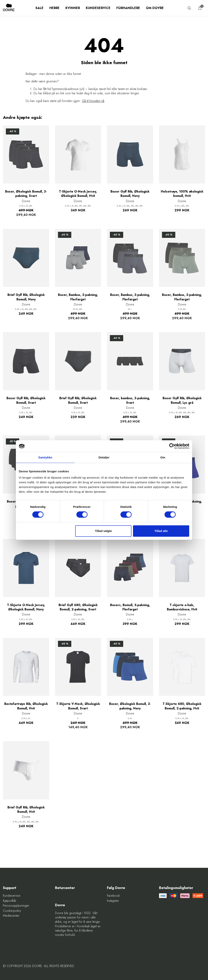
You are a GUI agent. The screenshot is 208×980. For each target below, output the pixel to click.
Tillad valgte (103, 531)
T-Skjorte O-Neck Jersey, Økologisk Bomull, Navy (26, 607)
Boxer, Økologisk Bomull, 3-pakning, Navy (130, 706)
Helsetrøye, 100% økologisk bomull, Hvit (182, 194)
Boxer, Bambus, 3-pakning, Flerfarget (78, 297)
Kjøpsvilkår (10, 901)
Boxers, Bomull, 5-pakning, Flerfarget (130, 607)
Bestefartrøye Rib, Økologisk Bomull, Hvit (26, 706)
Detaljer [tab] (104, 457)
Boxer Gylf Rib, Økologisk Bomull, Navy (130, 194)
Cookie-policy (12, 911)
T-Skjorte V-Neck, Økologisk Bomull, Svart (78, 706)
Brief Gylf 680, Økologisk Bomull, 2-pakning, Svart (78, 607)
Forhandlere (128, 8)
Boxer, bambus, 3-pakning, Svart (130, 400)
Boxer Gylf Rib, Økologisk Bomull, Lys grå (182, 400)
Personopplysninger (16, 906)
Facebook (113, 896)
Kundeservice (98, 8)
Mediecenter (11, 916)
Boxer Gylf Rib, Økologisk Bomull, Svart (26, 400)
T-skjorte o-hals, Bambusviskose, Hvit (182, 607)
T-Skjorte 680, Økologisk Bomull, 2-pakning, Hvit (182, 706)
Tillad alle (161, 531)
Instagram (113, 901)
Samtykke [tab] (45, 457)
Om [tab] (163, 457)
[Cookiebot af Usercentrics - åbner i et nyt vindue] (172, 446)
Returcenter (65, 888)
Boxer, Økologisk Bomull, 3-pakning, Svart (26, 194)
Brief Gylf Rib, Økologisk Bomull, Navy (26, 297)
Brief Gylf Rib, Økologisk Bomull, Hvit (26, 810)
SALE (39, 8)
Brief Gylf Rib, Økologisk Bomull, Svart (78, 400)
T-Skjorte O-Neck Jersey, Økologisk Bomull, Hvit (78, 194)
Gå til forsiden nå (93, 101)
